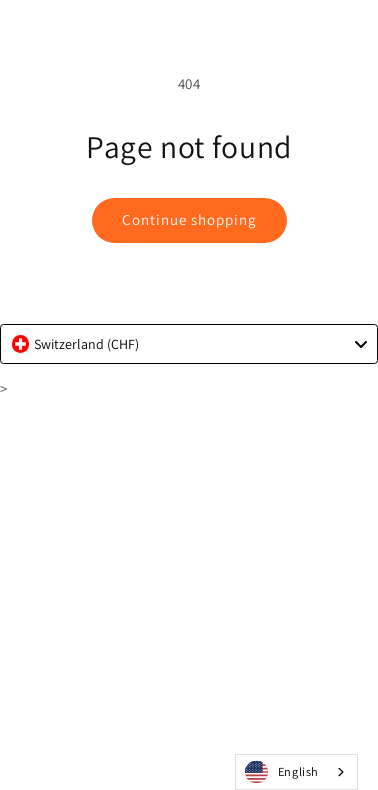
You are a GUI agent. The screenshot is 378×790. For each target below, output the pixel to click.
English (282, 772)
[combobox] (189, 344)
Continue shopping (189, 219)
